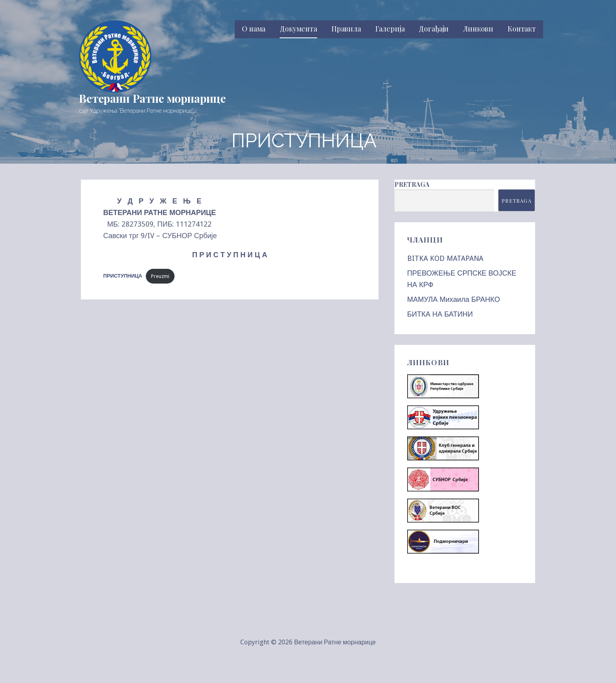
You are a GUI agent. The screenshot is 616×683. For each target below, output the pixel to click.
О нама (254, 29)
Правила (346, 29)
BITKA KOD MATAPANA (445, 258)
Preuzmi (160, 276)
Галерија (390, 29)
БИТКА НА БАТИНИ (440, 314)
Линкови (478, 29)
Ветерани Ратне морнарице (152, 98)
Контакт (522, 29)
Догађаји (434, 29)
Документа (298, 29)
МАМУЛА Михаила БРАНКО (454, 299)
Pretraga (412, 184)
